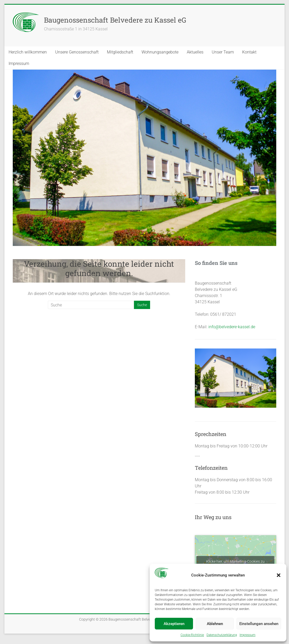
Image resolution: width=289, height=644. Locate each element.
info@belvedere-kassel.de (232, 327)
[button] (279, 575)
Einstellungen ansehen (259, 624)
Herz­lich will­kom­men (28, 52)
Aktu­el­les (195, 52)
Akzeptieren (174, 624)
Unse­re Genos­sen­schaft (77, 52)
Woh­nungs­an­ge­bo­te (160, 52)
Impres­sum (248, 635)
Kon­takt (249, 52)
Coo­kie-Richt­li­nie (192, 635)
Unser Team (223, 52)
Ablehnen (215, 624)
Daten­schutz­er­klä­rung (222, 635)
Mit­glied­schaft (120, 52)
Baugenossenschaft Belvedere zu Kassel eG (115, 20)
